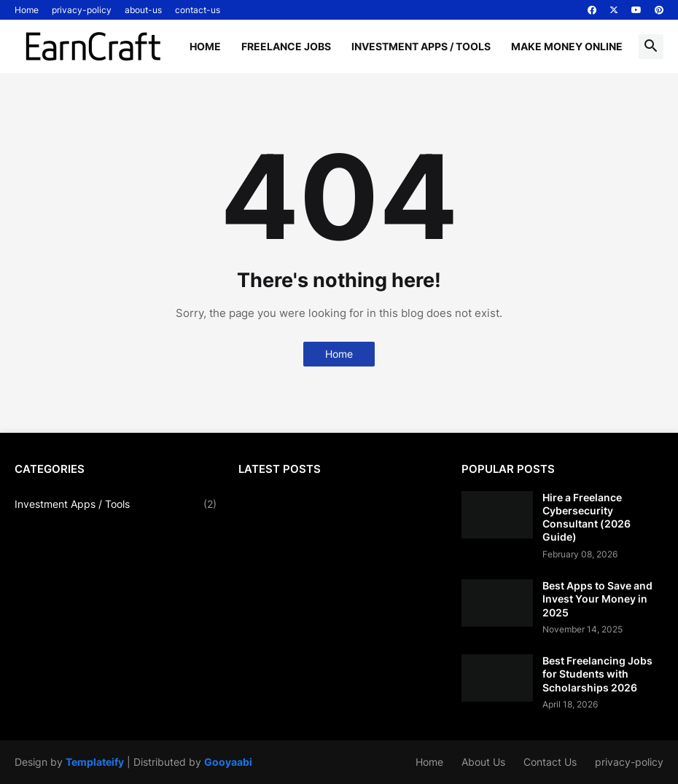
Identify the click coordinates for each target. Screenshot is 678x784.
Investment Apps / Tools (421, 46)
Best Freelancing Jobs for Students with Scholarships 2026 (597, 674)
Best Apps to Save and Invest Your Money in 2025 (597, 599)
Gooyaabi (228, 762)
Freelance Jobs (286, 46)
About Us (483, 762)
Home (27, 10)
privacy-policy (82, 10)
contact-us (198, 10)
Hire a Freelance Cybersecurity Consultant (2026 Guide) (587, 517)
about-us (143, 10)
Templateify (95, 762)
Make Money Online (567, 46)
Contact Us (550, 762)
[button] (651, 47)
